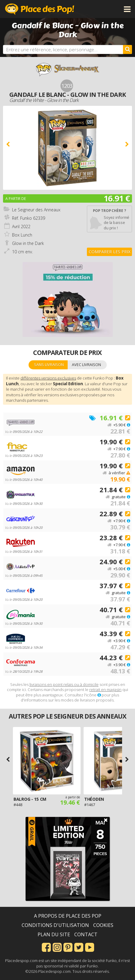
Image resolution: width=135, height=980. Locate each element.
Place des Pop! (40, 9)
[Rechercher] (127, 49)
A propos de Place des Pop (68, 916)
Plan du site (54, 934)
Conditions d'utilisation (55, 925)
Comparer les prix (110, 252)
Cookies (103, 925)
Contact (86, 934)
